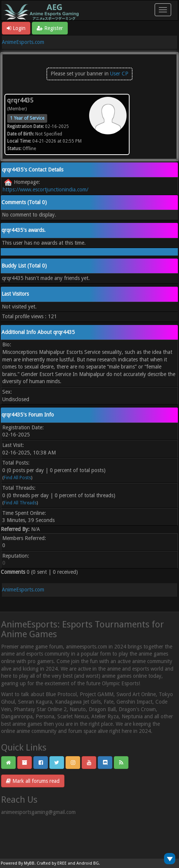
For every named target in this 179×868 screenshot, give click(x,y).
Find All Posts (17, 478)
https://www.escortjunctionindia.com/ (45, 190)
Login (16, 28)
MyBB (29, 863)
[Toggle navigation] (163, 10)
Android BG (88, 863)
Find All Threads (20, 503)
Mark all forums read (33, 781)
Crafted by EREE (52, 863)
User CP (119, 74)
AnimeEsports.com (23, 42)
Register (50, 28)
